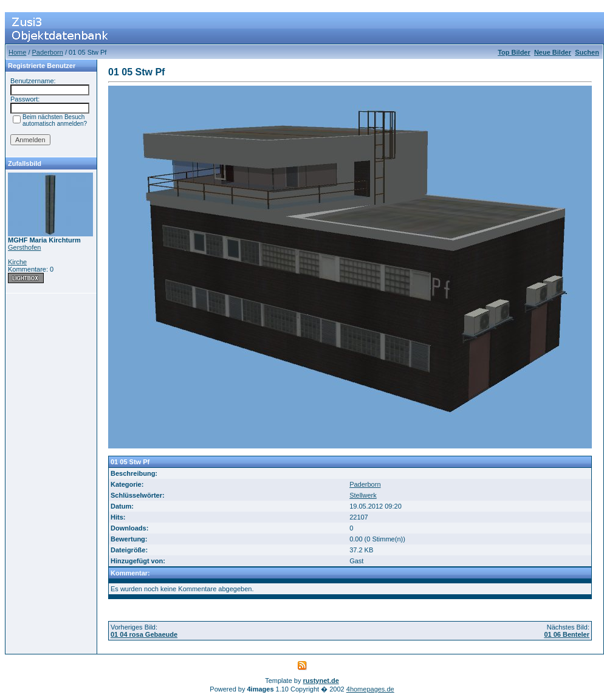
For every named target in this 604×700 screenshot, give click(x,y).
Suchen (587, 52)
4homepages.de (370, 689)
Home (17, 52)
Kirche (17, 262)
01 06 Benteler (567, 634)
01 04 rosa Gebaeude (144, 634)
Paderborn (48, 52)
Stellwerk (363, 495)
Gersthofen (24, 247)
